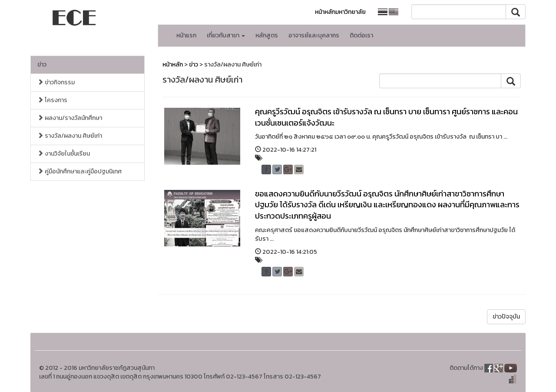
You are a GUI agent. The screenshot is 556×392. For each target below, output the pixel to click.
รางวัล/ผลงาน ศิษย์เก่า (70, 136)
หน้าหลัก (173, 65)
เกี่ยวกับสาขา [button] (226, 35)
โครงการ (52, 100)
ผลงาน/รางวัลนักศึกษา (70, 118)
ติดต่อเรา (361, 35)
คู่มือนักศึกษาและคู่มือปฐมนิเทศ (79, 171)
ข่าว (42, 65)
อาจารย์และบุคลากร (314, 35)
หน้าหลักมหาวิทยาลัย (340, 12)
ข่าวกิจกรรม (56, 82)
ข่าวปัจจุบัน (506, 317)
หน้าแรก (186, 35)
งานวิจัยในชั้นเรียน (64, 154)
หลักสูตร (267, 35)
